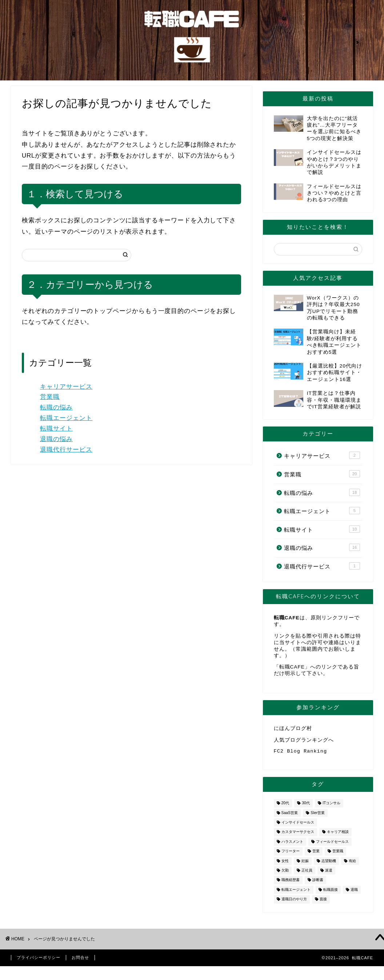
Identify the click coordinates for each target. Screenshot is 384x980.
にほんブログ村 (293, 729)
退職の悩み (56, 439)
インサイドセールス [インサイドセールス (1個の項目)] (298, 825)
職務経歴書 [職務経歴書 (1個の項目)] (291, 883)
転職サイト (56, 428)
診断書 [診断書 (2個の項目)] (318, 883)
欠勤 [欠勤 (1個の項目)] (285, 873)
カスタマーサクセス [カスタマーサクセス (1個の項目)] (298, 835)
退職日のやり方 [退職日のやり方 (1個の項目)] (294, 902)
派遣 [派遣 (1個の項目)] (329, 873)
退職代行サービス (66, 450)
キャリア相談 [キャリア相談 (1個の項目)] (338, 835)
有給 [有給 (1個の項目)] (352, 864)
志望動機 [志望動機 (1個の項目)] (329, 864)
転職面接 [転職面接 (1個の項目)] (331, 892)
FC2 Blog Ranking (301, 753)
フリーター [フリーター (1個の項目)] (291, 854)
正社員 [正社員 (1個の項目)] (307, 873)
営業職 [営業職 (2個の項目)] (338, 854)
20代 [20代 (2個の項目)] (285, 806)
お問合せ (80, 960)
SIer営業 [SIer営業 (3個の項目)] (318, 816)
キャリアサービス (66, 387)
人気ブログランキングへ (304, 741)
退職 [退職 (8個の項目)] (354, 892)
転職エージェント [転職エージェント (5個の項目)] (296, 892)
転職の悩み (56, 407)
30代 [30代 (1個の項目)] (306, 806)
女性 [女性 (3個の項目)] (285, 864)
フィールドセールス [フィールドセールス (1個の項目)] (332, 844)
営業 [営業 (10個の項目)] (316, 854)
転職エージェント (66, 418)
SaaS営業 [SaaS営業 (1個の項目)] (290, 816)
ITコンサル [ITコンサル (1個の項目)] (331, 806)
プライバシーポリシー (39, 960)
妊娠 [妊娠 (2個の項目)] (305, 864)
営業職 (50, 397)
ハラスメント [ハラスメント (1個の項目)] (292, 844)
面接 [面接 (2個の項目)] (323, 902)
